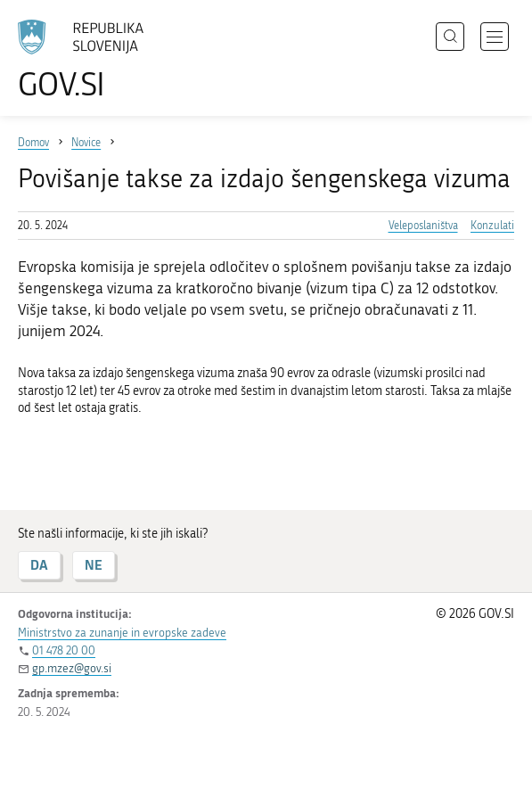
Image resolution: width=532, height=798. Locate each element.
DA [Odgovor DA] (39, 565)
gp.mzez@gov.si (72, 668)
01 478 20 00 (64, 650)
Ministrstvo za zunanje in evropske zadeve (122, 633)
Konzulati (492, 226)
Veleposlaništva (423, 226)
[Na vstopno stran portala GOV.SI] (89, 60)
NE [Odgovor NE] (94, 565)
